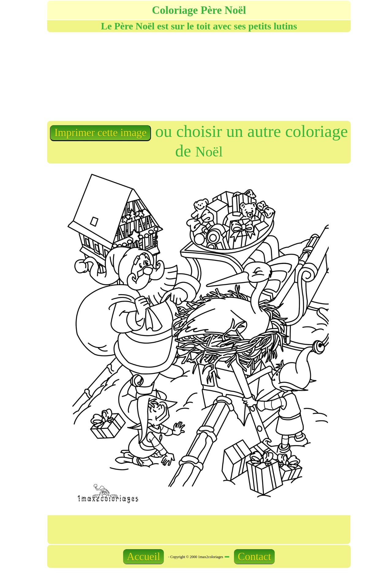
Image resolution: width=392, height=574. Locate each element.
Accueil (143, 557)
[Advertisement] (123, 76)
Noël (209, 152)
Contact (254, 557)
